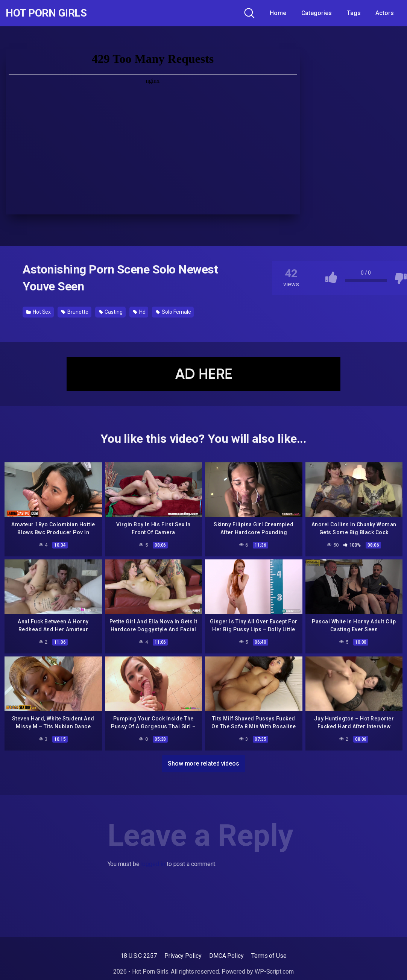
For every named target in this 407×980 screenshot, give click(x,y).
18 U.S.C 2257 (139, 956)
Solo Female (173, 312)
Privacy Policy (183, 956)
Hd (139, 312)
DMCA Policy (226, 956)
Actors (385, 13)
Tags (354, 13)
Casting (111, 312)
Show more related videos (203, 763)
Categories (317, 13)
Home (278, 13)
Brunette (75, 312)
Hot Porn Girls (46, 13)
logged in (153, 864)
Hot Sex (39, 312)
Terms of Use (269, 956)
